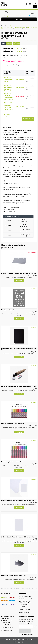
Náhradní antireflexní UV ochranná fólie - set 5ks (18, 500)
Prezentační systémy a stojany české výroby (24, 26)
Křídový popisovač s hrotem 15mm (13, 423)
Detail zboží (19, 280)
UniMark (10, 26)
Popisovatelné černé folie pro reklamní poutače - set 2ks (19, 349)
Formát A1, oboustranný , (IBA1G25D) (8, 88)
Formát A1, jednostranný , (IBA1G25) (9, 80)
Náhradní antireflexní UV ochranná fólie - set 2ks (18, 537)
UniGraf (11, 604)
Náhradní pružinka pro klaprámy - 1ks (14, 575)
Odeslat (25, 631)
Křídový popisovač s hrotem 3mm (12, 462)
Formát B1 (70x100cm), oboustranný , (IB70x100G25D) (9, 106)
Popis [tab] (14, 44)
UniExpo (4, 597)
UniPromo (5, 601)
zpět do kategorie (7, 115)
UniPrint (12, 601)
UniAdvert (12, 597)
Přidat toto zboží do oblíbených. (14, 61)
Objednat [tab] (3, 43)
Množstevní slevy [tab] (9, 44)
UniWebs (4, 604)
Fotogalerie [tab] (18, 44)
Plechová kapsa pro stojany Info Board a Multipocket (19, 273)
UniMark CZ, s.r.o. (17, 639)
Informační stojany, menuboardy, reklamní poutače (14, 27)
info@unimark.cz (25, 613)
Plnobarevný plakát (8, 310)
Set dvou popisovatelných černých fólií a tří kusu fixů (19, 387)
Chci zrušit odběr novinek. (26, 635)
